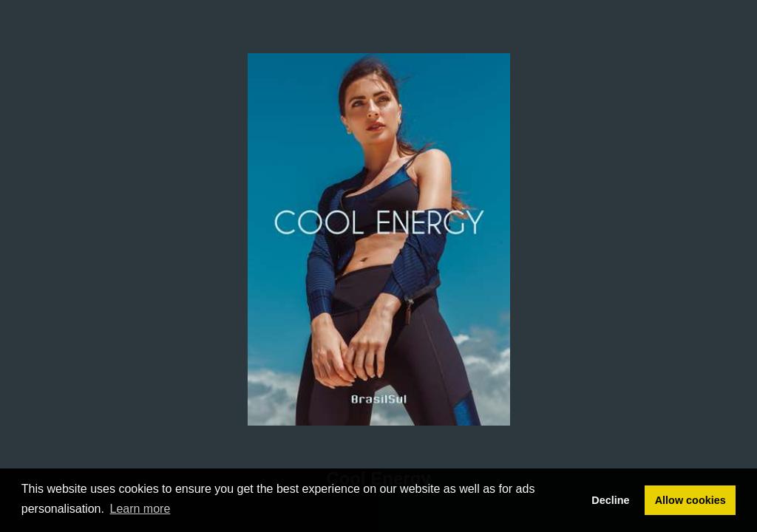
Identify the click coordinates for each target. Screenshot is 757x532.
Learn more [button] (140, 509)
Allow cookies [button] (690, 500)
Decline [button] (610, 500)
